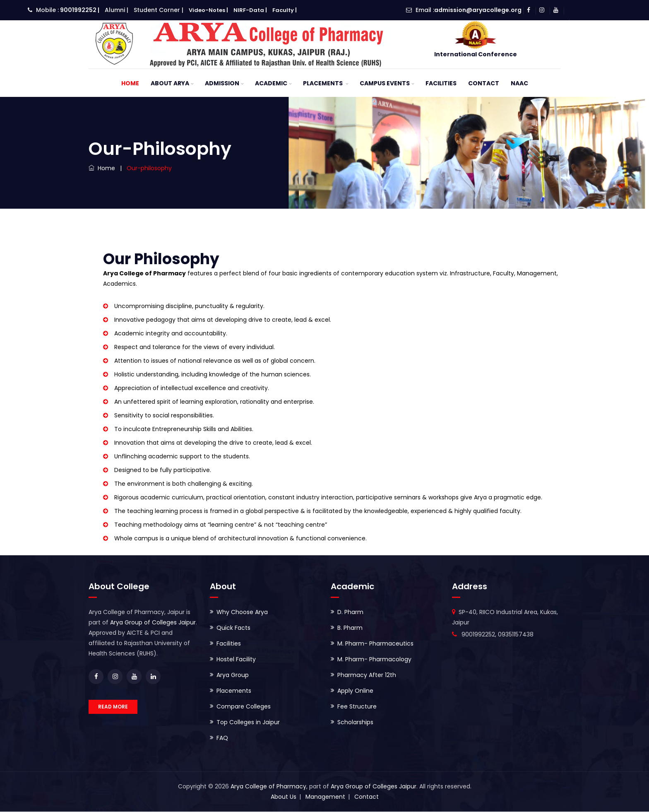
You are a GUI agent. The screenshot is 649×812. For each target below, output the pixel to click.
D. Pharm (350, 612)
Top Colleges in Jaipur (248, 723)
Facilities (441, 84)
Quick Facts (233, 628)
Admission (222, 84)
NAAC (519, 84)
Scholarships (355, 723)
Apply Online (355, 691)
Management (325, 797)
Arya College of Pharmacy (268, 787)
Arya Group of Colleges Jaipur (153, 623)
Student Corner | (159, 10)
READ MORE (113, 707)
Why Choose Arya (242, 612)
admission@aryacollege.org (478, 10)
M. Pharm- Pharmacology (374, 660)
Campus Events (385, 84)
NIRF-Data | (250, 10)
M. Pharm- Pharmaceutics (375, 644)
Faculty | (285, 10)
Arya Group (233, 675)
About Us (284, 797)
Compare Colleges (244, 707)
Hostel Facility (236, 660)
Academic (271, 84)
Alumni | (117, 10)
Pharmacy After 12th (367, 675)
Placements (323, 84)
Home (130, 84)
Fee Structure (357, 707)
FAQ (222, 738)
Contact (484, 84)
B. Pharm (350, 628)
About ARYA (170, 84)
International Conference (476, 54)
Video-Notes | (208, 10)
